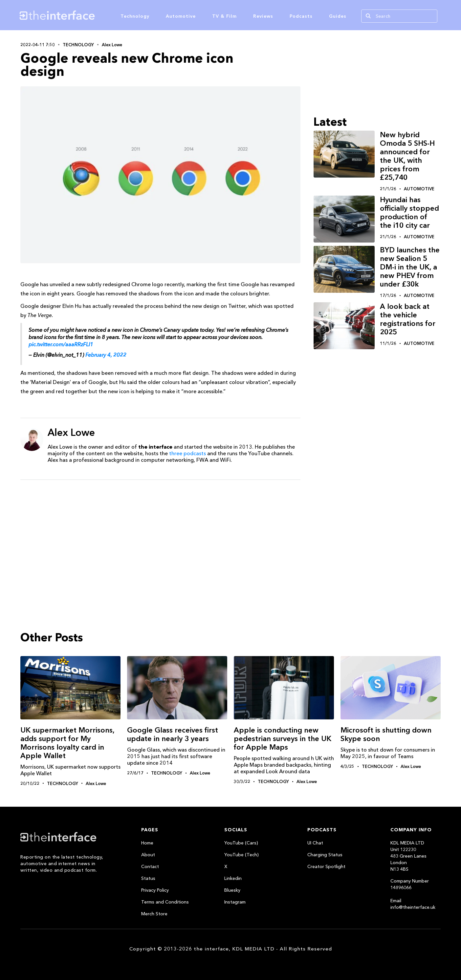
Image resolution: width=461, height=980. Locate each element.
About (148, 855)
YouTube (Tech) (241, 855)
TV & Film (224, 16)
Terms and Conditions (165, 902)
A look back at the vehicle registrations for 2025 (408, 319)
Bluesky (232, 890)
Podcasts (301, 16)
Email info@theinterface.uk (413, 904)
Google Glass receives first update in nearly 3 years (173, 734)
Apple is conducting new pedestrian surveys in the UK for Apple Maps (283, 739)
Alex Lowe (112, 45)
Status (148, 878)
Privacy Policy (155, 890)
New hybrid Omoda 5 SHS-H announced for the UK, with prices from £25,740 (407, 156)
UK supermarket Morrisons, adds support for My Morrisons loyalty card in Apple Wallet (67, 743)
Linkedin (233, 878)
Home (147, 843)
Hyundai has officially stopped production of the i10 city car (409, 213)
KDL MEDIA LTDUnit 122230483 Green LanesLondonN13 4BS (408, 856)
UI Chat (315, 843)
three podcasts (187, 453)
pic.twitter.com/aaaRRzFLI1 (61, 344)
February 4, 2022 (106, 355)
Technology (135, 16)
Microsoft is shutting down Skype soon (386, 734)
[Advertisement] (160, 536)
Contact (150, 866)
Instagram (235, 902)
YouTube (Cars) (241, 843)
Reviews (263, 16)
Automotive (181, 16)
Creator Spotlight (326, 866)
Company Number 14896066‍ (410, 884)
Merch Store (154, 914)
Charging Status (325, 855)
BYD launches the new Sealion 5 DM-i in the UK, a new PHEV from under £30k (410, 267)
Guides (338, 16)
